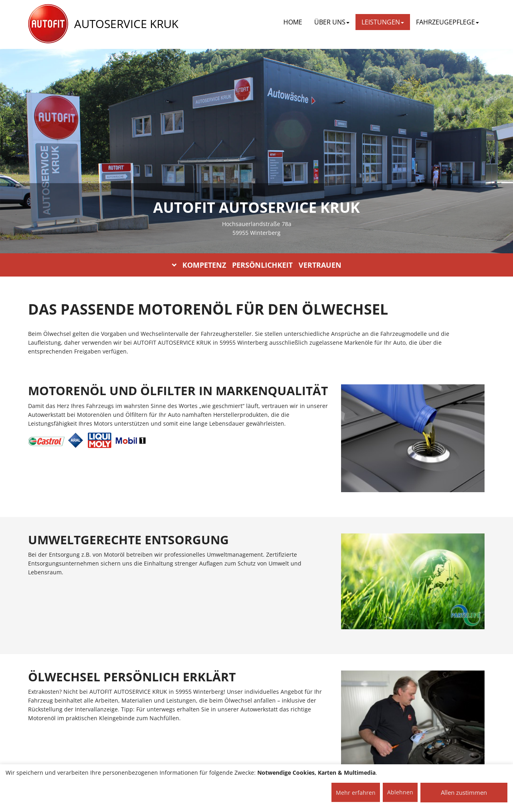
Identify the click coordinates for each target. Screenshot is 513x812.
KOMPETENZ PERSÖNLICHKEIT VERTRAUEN (257, 265)
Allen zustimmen (464, 792)
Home (293, 22)
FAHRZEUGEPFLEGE (447, 22)
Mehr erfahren (356, 793)
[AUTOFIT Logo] (48, 24)
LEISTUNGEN (383, 22)
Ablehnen (400, 792)
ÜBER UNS (332, 22)
